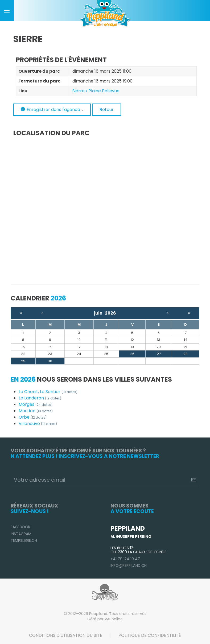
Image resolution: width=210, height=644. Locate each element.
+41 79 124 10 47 (125, 559)
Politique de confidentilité (150, 635)
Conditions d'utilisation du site (66, 635)
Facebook (20, 527)
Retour (107, 110)
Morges (36, 404)
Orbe (33, 417)
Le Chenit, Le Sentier (48, 392)
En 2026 (23, 379)
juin (99, 313)
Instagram (21, 534)
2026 (110, 313)
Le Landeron (40, 398)
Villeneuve (38, 424)
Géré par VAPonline (105, 619)
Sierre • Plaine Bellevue (96, 91)
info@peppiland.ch (129, 565)
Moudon (36, 411)
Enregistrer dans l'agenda (52, 110)
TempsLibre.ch (24, 540)
